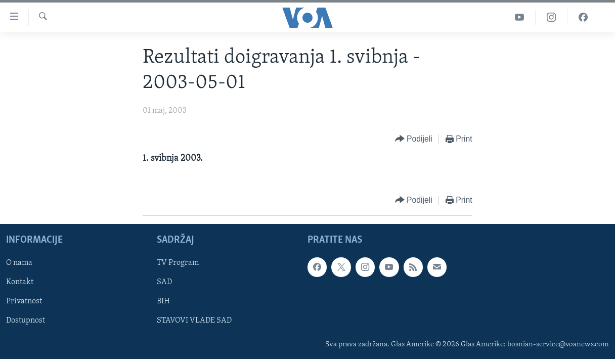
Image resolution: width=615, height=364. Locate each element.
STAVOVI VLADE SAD (194, 321)
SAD (164, 282)
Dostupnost (26, 321)
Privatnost (24, 301)
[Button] (414, 139)
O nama (19, 263)
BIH (163, 301)
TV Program (178, 263)
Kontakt (20, 282)
